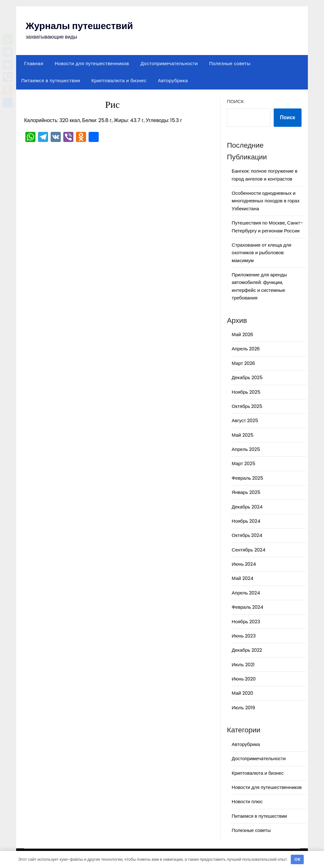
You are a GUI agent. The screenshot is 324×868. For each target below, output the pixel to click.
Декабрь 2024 (247, 507)
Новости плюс (247, 801)
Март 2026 (243, 363)
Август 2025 (245, 420)
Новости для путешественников (92, 63)
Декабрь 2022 (247, 650)
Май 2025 (242, 435)
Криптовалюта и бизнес (119, 80)
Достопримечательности (169, 63)
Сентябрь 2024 (248, 550)
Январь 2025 (246, 492)
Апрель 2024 (246, 593)
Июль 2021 (243, 665)
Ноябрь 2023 (246, 622)
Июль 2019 (243, 708)
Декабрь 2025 (247, 377)
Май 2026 (242, 334)
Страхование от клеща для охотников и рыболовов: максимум (261, 253)
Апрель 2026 (246, 349)
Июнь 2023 (244, 636)
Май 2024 (242, 578)
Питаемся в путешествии (51, 80)
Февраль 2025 (247, 478)
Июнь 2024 (244, 564)
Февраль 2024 (247, 607)
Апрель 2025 (246, 449)
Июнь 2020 (244, 679)
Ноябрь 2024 (246, 521)
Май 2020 (242, 693)
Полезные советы (230, 63)
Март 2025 (243, 463)
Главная (34, 63)
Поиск (235, 101)
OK (297, 859)
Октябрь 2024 (247, 535)
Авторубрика (173, 80)
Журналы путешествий (80, 26)
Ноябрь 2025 (246, 392)
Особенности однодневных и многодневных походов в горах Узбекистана (265, 201)
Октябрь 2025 (247, 406)
